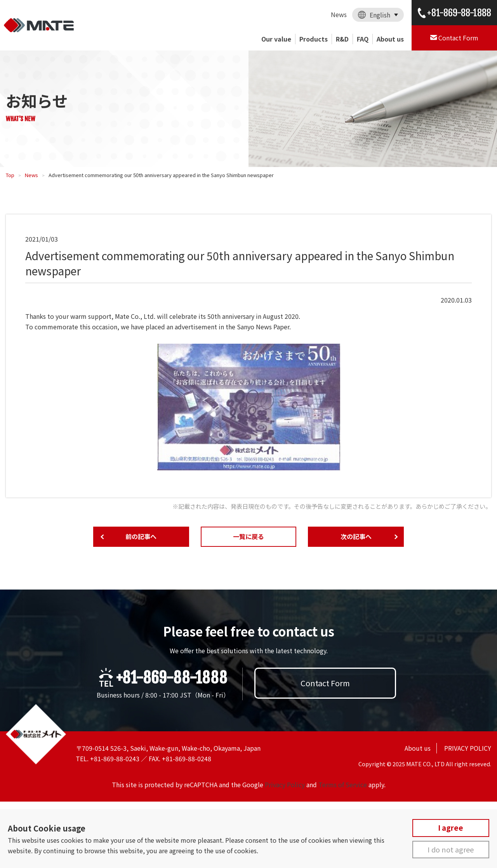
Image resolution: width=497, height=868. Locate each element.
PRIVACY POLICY (468, 748)
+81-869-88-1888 (172, 678)
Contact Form (325, 683)
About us (390, 39)
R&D (342, 39)
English (380, 15)
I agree (451, 828)
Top (10, 175)
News (339, 14)
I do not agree (451, 849)
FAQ (363, 39)
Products (314, 39)
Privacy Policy (285, 785)
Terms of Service (343, 785)
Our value (276, 39)
